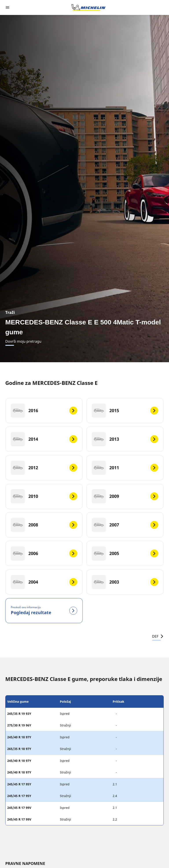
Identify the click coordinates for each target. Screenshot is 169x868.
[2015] (125, 411)
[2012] (44, 468)
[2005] (125, 553)
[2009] (125, 496)
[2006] (44, 553)
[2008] (44, 525)
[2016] (44, 411)
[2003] (125, 582)
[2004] (44, 582)
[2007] (125, 525)
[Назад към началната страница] (88, 7)
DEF (158, 636)
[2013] (125, 439)
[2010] (44, 496)
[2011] (125, 468)
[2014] (44, 439)
